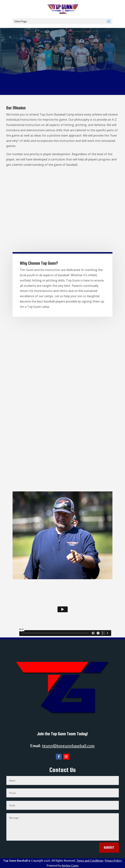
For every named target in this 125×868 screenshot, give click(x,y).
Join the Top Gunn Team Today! (62, 734)
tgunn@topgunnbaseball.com (68, 746)
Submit (109, 847)
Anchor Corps (70, 865)
